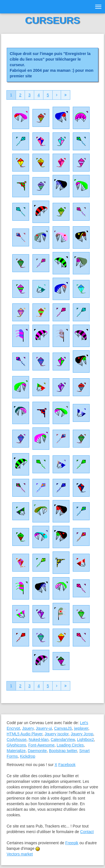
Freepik (72, 843)
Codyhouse (17, 739)
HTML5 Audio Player (25, 734)
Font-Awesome (41, 745)
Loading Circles (70, 745)
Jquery (28, 728)
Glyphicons (16, 745)
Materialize (16, 751)
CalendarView (63, 739)
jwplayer (81, 728)
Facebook (67, 765)
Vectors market (20, 854)
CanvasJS (63, 728)
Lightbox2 (86, 739)
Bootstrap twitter (63, 751)
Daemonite (37, 751)
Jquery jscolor (57, 734)
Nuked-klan (39, 739)
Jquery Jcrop (82, 734)
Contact (87, 832)
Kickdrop (27, 756)
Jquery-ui (44, 728)
